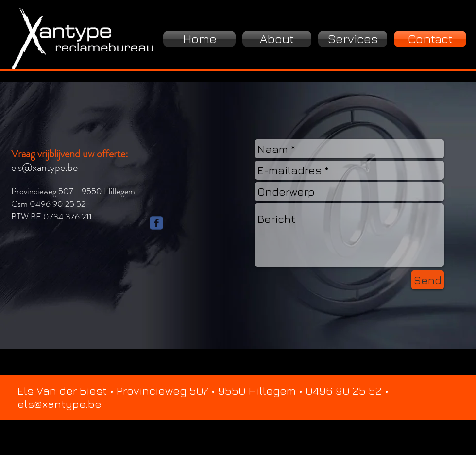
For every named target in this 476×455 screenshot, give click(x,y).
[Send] (428, 280)
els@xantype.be (44, 167)
